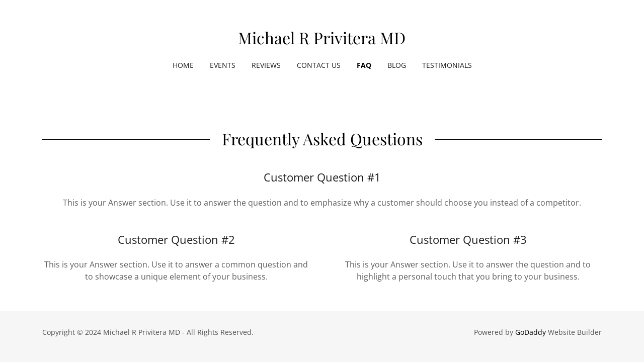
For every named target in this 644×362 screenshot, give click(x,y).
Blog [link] (397, 65)
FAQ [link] (364, 65)
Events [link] (223, 65)
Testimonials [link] (447, 65)
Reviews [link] (266, 65)
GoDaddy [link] (531, 332)
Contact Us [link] (319, 65)
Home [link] (183, 65)
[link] (322, 41)
